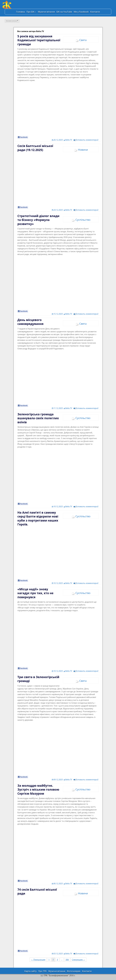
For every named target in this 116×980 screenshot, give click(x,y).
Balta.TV (69, 140)
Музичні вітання (46, 12)
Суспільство (83, 220)
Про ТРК (42, 971)
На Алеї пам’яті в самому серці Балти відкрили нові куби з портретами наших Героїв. (38, 518)
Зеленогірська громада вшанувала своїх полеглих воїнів (38, 418)
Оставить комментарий (87, 140)
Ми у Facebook (81, 12)
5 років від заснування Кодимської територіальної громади (39, 40)
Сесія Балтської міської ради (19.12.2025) (35, 148)
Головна (20, 12)
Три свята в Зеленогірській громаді (38, 679)
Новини (83, 150)
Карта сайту (31, 971)
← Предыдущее (38, 960)
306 (67, 960)
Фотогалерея (74, 971)
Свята (83, 40)
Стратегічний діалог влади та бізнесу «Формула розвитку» (38, 220)
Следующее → (78, 960)
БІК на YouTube (64, 12)
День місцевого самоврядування (30, 322)
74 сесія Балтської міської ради (37, 891)
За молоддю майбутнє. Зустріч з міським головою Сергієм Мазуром (38, 789)
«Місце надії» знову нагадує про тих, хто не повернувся (35, 593)
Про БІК (30, 12)
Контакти (95, 12)
